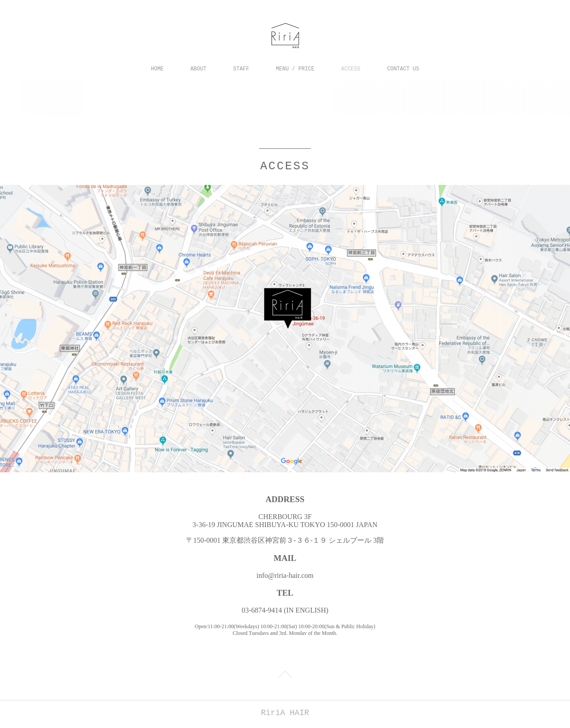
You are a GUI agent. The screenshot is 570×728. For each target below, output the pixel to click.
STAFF (241, 69)
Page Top (285, 675)
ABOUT (199, 69)
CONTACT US (403, 69)
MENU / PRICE (295, 69)
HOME (157, 69)
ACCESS (351, 69)
